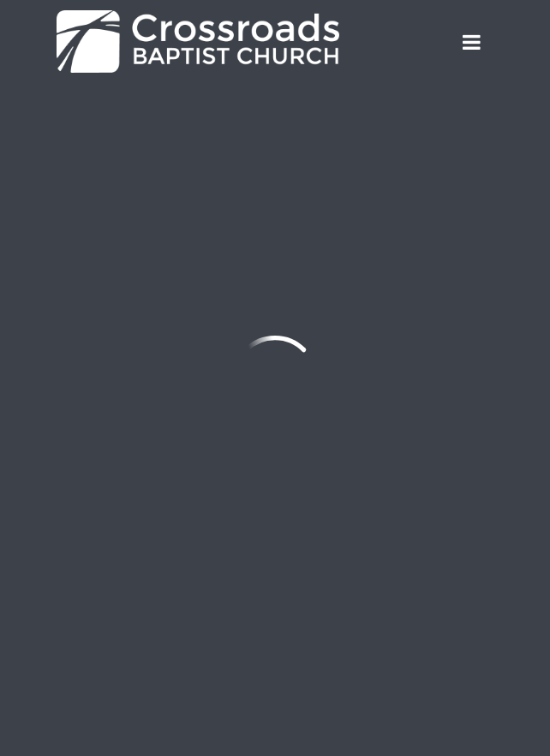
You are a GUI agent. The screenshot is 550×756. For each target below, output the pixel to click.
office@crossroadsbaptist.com (161, 286)
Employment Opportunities (160, 629)
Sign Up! (112, 569)
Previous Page (134, 135)
